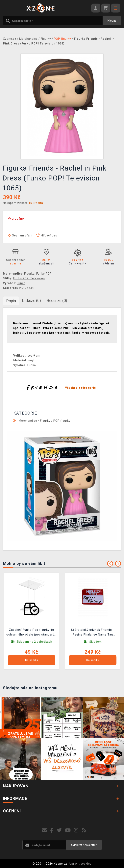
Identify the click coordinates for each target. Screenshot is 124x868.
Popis (11, 301)
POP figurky (62, 421)
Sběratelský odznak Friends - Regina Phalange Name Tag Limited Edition (93, 633)
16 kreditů (36, 203)
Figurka (29, 274)
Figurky (45, 421)
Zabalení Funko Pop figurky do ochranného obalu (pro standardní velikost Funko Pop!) (32, 633)
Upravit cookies (80, 864)
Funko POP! (44, 274)
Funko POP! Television (29, 278)
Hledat (112, 21)
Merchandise (28, 421)
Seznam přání (20, 235)
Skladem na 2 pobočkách (34, 642)
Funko (21, 283)
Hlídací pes (47, 235)
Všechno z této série (80, 388)
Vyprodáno (16, 219)
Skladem (96, 642)
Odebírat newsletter (84, 845)
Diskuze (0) (31, 301)
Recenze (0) (57, 301)
